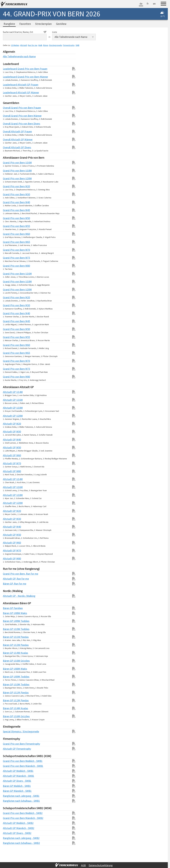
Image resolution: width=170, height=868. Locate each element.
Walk (40, 45)
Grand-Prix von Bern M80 (9, 377)
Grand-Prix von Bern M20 (9, 297)
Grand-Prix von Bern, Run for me (9, 574)
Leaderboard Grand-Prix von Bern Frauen (9, 69)
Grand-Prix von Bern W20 (9, 186)
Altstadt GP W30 (9, 432)
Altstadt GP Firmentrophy (9, 749)
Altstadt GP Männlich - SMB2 (9, 828)
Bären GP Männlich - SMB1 (9, 791)
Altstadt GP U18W (9, 408)
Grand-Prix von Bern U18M (9, 281)
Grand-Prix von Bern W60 (9, 234)
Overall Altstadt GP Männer (9, 139)
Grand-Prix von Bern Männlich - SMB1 (9, 766)
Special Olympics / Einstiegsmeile (9, 731)
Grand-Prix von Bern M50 (9, 329)
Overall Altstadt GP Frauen (9, 131)
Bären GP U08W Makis (9, 613)
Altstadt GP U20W (9, 416)
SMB (77, 45)
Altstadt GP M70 (9, 550)
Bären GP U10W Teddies (9, 629)
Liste (55, 32)
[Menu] (163, 4)
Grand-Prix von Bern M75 (9, 369)
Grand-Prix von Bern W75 (9, 258)
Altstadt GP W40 (9, 440)
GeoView (61, 24)
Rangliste (9, 24)
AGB (83, 865)
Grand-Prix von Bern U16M (9, 274)
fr (148, 4)
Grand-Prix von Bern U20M (9, 290)
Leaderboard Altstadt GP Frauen (9, 85)
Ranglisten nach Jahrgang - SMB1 (9, 796)
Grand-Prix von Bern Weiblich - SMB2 (9, 813)
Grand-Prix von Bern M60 (9, 345)
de (141, 4)
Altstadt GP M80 (9, 559)
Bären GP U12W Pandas (9, 645)
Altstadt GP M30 (9, 519)
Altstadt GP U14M (9, 479)
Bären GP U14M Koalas (9, 708)
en (154, 4)
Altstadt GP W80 (9, 471)
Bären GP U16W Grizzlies (9, 661)
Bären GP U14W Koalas (9, 653)
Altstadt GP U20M (9, 503)
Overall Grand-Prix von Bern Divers (9, 124)
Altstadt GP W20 (9, 424)
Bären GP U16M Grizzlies (9, 716)
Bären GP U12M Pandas (9, 700)
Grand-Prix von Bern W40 (9, 202)
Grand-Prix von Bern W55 (9, 226)
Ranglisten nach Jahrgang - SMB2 (9, 838)
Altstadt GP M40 (9, 527)
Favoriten (25, 24)
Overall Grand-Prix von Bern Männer (9, 116)
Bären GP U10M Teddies (9, 684)
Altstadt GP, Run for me (9, 579)
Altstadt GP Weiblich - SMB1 (9, 771)
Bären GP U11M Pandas (9, 692)
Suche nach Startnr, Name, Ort (25, 32)
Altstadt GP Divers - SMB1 (9, 781)
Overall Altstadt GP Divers (9, 147)
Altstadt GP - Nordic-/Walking (9, 596)
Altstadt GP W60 (9, 455)
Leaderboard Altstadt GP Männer (9, 92)
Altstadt (24, 45)
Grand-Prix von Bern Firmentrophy (9, 744)
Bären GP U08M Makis (9, 669)
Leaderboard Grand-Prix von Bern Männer (9, 77)
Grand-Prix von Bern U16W (9, 163)
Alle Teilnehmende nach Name (9, 56)
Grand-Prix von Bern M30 (9, 305)
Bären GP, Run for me (9, 584)
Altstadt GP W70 (9, 463)
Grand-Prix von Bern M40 (9, 313)
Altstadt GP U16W (9, 400)
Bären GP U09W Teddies (9, 621)
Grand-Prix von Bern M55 (9, 337)
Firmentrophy (69, 45)
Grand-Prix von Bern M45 (9, 321)
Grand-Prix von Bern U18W (9, 171)
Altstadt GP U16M (9, 487)
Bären (46, 45)
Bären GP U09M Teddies (9, 677)
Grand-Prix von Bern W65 (9, 242)
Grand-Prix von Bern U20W (9, 178)
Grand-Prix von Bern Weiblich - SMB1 (9, 761)
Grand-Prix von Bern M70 (9, 361)
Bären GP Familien (9, 608)
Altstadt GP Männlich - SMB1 (9, 776)
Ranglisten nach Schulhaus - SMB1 (9, 801)
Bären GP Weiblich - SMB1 (9, 786)
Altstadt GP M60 (9, 543)
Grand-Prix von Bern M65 (9, 353)
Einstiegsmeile (56, 45)
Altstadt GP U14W (9, 392)
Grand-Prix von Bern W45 (9, 210)
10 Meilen (15, 45)
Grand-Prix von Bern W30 (9, 194)
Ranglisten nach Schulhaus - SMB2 (9, 843)
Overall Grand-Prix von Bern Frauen (9, 108)
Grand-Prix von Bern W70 (9, 250)
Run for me (33, 45)
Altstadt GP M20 (9, 511)
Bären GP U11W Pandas (9, 637)
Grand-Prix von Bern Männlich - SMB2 (9, 818)
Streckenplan (43, 24)
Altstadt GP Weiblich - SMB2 (9, 823)
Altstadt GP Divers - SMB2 (9, 833)
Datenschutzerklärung (101, 865)
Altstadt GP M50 (9, 535)
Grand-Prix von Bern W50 (9, 218)
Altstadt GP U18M (9, 495)
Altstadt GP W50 (9, 447)
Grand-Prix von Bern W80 (9, 266)
